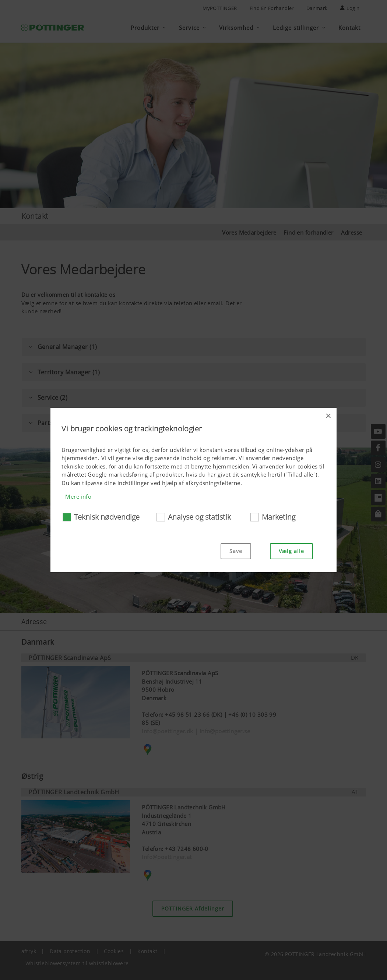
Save (236, 551)
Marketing (279, 517)
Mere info (78, 496)
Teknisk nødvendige (107, 517)
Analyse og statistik (199, 517)
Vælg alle (291, 551)
